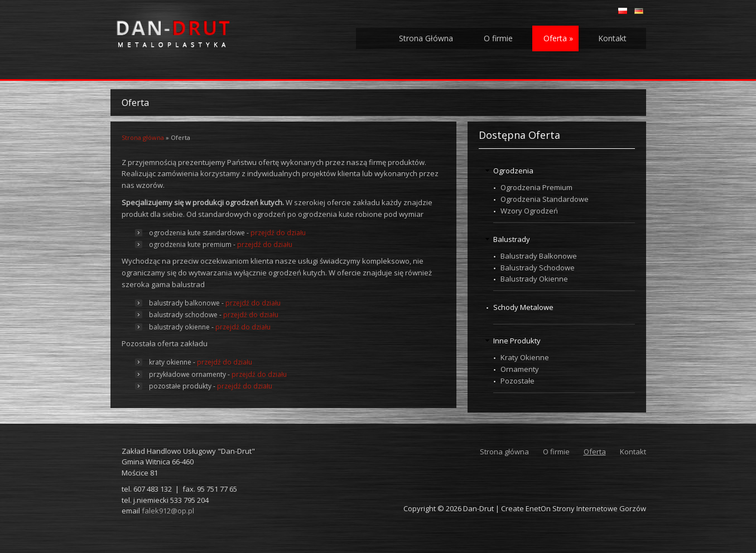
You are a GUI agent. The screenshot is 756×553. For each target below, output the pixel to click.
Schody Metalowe (523, 307)
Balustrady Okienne (534, 279)
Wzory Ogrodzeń (529, 211)
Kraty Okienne (525, 357)
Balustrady (512, 239)
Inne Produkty (517, 341)
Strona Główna (426, 38)
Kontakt (612, 38)
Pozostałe (517, 381)
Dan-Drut (478, 508)
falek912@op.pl (168, 511)
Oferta (558, 38)
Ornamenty (520, 369)
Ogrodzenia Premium (536, 187)
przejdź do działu (278, 233)
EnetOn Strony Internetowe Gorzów (586, 508)
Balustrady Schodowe (538, 268)
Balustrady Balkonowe (539, 256)
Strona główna (143, 137)
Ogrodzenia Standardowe (545, 199)
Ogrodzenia (513, 171)
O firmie (498, 38)
